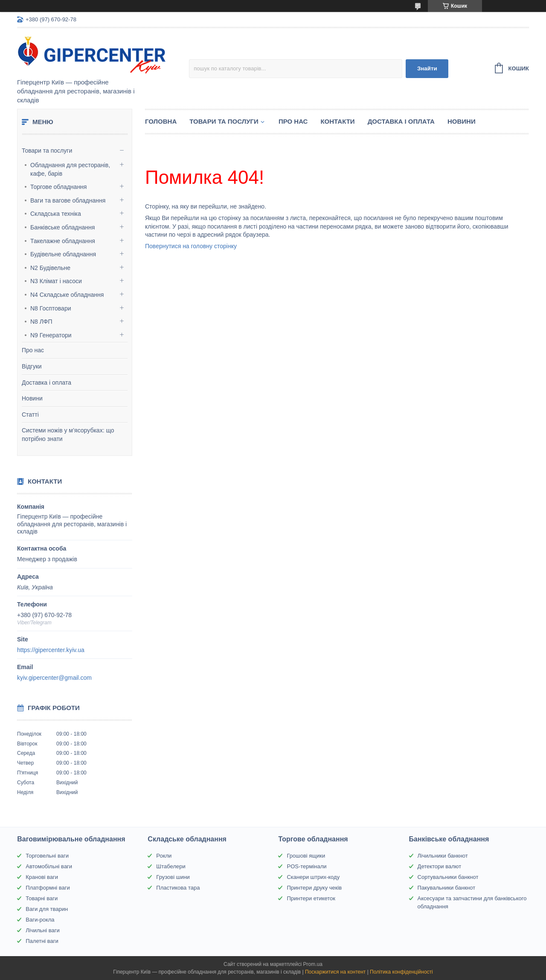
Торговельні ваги (47, 856)
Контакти (337, 121)
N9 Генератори (51, 335)
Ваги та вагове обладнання (68, 200)
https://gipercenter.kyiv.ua (51, 650)
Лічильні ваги (43, 930)
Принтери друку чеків (314, 888)
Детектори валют (440, 866)
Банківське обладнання (62, 227)
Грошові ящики (306, 856)
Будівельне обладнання (63, 254)
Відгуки (32, 366)
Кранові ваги (42, 877)
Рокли (164, 856)
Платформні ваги (48, 888)
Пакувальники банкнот (447, 888)
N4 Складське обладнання (67, 295)
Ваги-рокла (40, 920)
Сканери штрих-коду (313, 877)
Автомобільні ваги (49, 866)
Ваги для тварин (47, 909)
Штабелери (171, 866)
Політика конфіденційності (401, 972)
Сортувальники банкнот (448, 877)
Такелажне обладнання (63, 241)
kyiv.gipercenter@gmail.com (54, 678)
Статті (30, 415)
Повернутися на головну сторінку (191, 246)
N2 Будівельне (50, 268)
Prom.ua (313, 964)
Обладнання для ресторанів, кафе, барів (70, 169)
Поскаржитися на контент (335, 972)
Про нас (33, 350)
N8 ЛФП (41, 322)
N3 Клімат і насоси (56, 281)
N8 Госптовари (51, 308)
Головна (161, 121)
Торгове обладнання (58, 187)
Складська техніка (56, 214)
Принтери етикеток (311, 898)
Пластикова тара (178, 888)
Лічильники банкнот (443, 856)
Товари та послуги (47, 151)
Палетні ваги (42, 941)
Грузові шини (173, 877)
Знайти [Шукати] (427, 68)
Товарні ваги (42, 898)
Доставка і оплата (46, 383)
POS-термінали (306, 866)
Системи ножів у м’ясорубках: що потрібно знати (68, 435)
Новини (32, 398)
